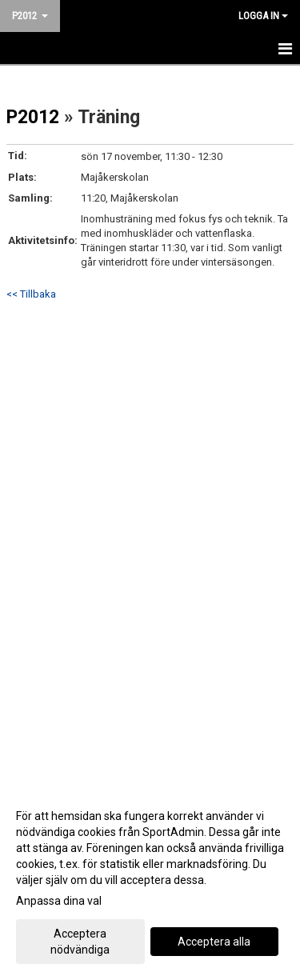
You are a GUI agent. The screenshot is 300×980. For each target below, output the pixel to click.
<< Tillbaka (31, 294)
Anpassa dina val (59, 901)
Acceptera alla (214, 942)
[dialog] (150, 882)
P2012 (33, 117)
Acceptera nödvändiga (80, 942)
